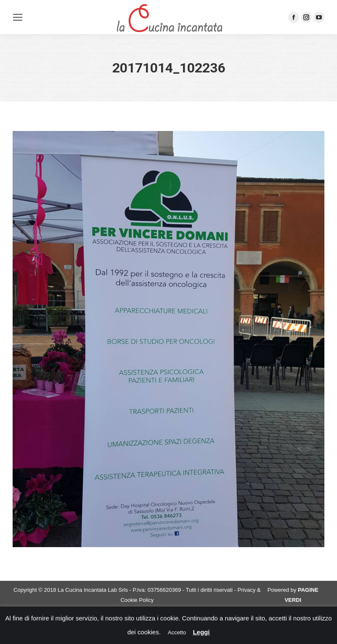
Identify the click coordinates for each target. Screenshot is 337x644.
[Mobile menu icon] (18, 17)
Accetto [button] (177, 632)
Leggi (201, 632)
